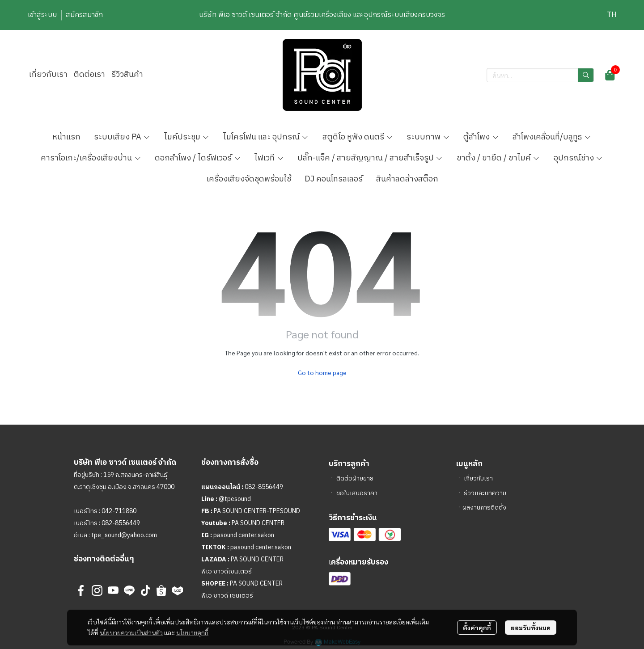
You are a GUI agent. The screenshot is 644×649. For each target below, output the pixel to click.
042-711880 (119, 511)
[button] (612, 15)
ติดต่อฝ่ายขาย (355, 478)
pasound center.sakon (244, 535)
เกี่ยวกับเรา (478, 478)
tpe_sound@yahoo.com (123, 535)
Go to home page (322, 372)
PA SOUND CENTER (258, 523)
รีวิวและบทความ (485, 493)
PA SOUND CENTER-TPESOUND (257, 511)
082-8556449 (121, 523)
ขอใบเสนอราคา (357, 493)
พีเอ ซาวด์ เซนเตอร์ (227, 596)
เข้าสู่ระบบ (42, 15)
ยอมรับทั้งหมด (531, 628)
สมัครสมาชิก (84, 15)
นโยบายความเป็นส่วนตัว (131, 632)
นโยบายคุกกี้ (192, 632)
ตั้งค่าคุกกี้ (477, 628)
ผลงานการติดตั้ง (484, 508)
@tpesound (235, 499)
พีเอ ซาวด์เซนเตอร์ (227, 571)
